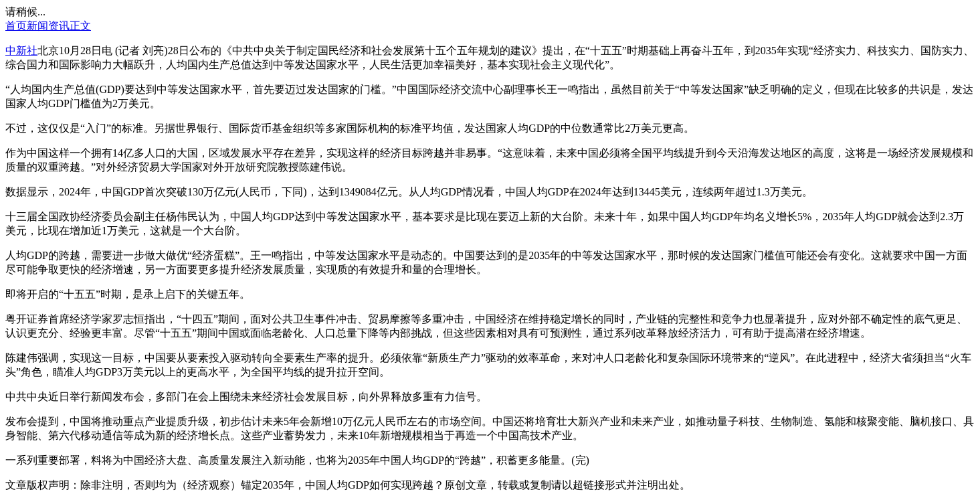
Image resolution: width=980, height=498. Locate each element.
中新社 (21, 51)
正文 (80, 26)
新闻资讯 (48, 26)
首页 (16, 26)
